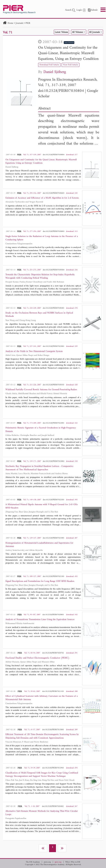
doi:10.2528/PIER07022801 (54, 423)
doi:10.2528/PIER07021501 (54, 576)
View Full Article (71, 65)
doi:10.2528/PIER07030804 (61, 91)
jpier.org (58, 862)
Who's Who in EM (73, 862)
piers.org (47, 862)
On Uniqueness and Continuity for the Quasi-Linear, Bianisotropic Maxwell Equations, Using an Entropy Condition (68, 53)
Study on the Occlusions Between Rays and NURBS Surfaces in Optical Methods (39, 315)
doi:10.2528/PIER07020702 (53, 653)
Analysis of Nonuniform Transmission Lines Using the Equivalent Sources (40, 620)
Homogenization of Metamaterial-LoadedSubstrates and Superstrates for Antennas (39, 545)
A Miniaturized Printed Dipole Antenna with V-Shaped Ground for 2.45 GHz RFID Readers (42, 506)
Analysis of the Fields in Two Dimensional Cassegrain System (34, 351)
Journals (19, 23)
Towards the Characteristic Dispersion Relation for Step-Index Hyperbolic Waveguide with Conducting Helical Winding (40, 276)
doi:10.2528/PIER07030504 (54, 270)
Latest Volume (61, 32)
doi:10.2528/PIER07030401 (54, 308)
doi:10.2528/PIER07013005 (53, 730)
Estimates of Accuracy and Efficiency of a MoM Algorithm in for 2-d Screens (42, 198)
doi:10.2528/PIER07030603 (54, 193)
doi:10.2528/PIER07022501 (54, 500)
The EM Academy (33, 862)
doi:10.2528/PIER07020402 (53, 806)
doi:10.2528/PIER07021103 (53, 691)
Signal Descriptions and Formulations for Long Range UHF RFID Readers (40, 581)
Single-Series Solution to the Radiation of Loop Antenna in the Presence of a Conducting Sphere (42, 238)
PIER (28, 23)
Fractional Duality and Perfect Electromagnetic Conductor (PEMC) (37, 658)
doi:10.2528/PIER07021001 (54, 538)
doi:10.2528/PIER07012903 (53, 768)
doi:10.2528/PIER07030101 (54, 385)
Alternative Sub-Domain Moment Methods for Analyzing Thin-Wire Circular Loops (42, 813)
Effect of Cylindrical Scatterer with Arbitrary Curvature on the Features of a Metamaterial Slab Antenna (42, 698)
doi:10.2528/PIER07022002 (54, 461)
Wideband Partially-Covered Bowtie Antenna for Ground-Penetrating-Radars (41, 390)
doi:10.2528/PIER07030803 (54, 231)
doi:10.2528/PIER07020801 (53, 615)
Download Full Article (49, 65)
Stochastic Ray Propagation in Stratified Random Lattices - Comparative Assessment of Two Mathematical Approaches (39, 468)
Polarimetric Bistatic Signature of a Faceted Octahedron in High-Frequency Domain (41, 430)
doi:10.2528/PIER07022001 (54, 346)
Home (10, 23)
